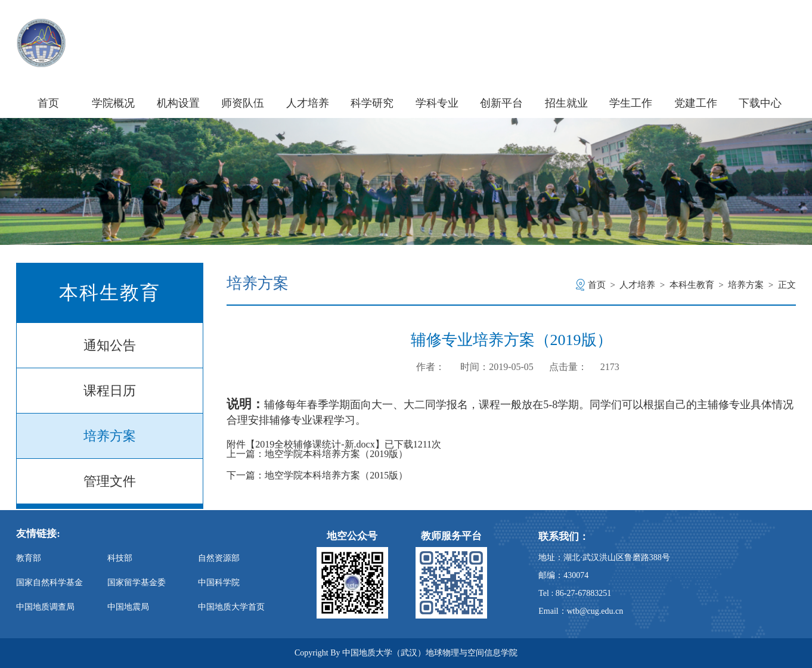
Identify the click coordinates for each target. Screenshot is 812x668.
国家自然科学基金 (49, 582)
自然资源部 (219, 558)
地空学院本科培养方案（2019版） (336, 454)
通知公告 (110, 345)
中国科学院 (219, 582)
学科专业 (437, 103)
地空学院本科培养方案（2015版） (336, 476)
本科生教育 (692, 285)
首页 (48, 103)
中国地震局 (128, 607)
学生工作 (631, 103)
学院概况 (113, 103)
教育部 (29, 558)
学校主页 (661, 29)
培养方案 (110, 436)
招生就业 (566, 103)
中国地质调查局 (45, 607)
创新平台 (501, 103)
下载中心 (760, 103)
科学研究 (372, 103)
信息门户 (718, 29)
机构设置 (178, 103)
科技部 (120, 558)
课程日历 (110, 391)
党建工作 (696, 103)
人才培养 (308, 103)
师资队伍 (243, 103)
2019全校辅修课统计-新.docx (315, 444)
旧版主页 (774, 29)
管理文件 (110, 481)
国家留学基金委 (137, 582)
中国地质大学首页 (231, 607)
